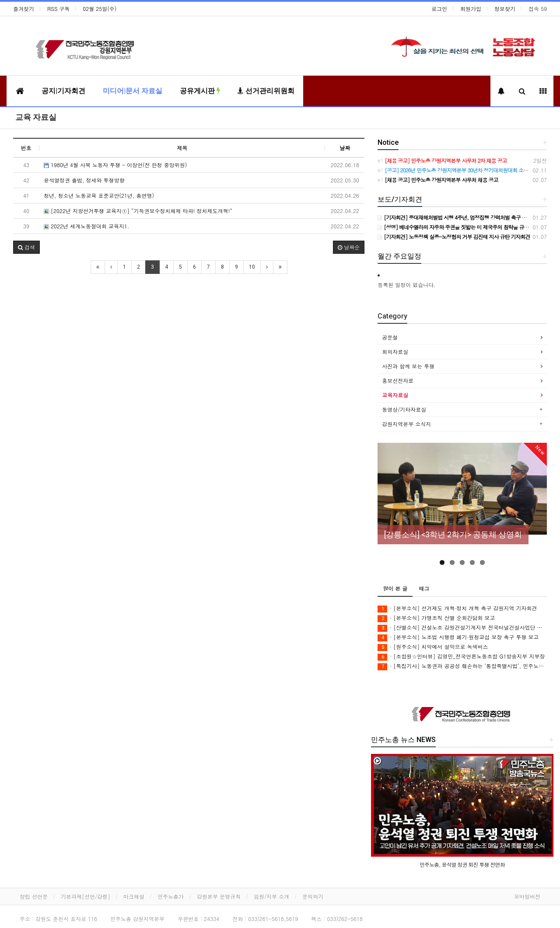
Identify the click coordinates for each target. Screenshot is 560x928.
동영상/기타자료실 (404, 409)
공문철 (390, 337)
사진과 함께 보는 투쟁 (408, 366)
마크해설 (134, 896)
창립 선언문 (34, 896)
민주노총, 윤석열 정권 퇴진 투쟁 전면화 (462, 864)
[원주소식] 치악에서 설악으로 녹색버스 (433, 647)
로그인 (439, 9)
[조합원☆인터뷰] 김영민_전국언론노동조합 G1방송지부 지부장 (461, 657)
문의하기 (313, 896)
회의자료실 (395, 352)
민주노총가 (171, 896)
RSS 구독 (58, 9)
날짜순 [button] (349, 247)
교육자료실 (395, 395)
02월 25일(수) (100, 9)
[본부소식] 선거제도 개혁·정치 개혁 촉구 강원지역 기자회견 (457, 608)
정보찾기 (505, 9)
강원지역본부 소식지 (406, 424)
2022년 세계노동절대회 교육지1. (87, 226)
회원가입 (471, 9)
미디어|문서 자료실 (133, 91)
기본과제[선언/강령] (86, 896)
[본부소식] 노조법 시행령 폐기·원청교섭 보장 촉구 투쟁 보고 (458, 637)
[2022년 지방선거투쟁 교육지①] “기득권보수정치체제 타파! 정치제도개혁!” (138, 211)
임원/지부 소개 (271, 896)
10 (252, 267)
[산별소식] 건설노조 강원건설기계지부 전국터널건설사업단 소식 (462, 628)
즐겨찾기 (24, 9)
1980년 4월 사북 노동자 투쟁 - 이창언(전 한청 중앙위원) (115, 165)
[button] (26, 247)
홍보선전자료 (398, 380)
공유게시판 (200, 91)
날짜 (345, 148)
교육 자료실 (36, 117)
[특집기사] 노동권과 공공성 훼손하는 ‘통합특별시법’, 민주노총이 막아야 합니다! (462, 666)
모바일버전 (527, 896)
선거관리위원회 (266, 91)
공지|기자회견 (63, 91)
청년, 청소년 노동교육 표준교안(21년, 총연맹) (99, 195)
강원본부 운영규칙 (219, 896)
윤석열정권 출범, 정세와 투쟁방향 (84, 180)
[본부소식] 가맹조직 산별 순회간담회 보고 (436, 618)
